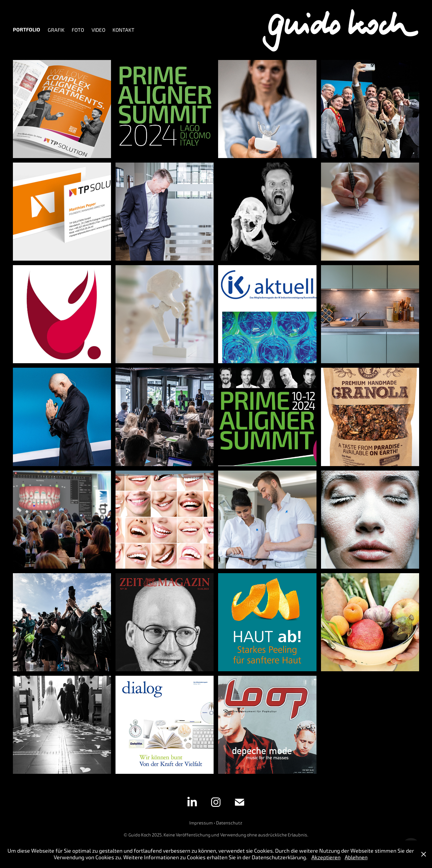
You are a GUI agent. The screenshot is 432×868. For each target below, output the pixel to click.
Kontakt (123, 30)
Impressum (201, 823)
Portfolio (27, 30)
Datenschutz (229, 823)
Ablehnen (356, 857)
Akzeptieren (326, 857)
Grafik (56, 30)
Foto (78, 30)
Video (98, 30)
